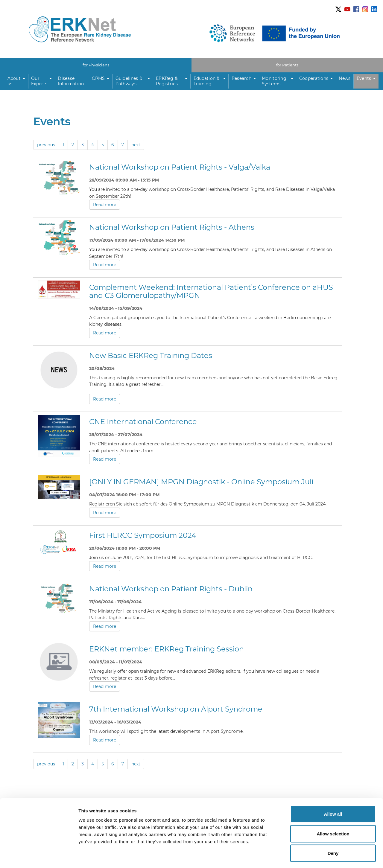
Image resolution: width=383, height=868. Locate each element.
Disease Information (71, 81)
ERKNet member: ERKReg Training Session (167, 649)
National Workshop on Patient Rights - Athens (172, 227)
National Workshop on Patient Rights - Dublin (171, 588)
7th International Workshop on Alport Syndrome (176, 709)
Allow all (333, 789)
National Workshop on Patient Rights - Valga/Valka (180, 167)
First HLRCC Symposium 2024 (143, 535)
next (136, 144)
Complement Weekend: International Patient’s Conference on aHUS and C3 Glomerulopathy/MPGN (211, 291)
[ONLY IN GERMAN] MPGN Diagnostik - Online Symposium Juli (201, 482)
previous (46, 144)
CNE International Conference (143, 422)
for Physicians (96, 65)
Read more (105, 205)
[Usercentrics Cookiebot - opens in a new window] (39, 856)
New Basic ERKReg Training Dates (151, 355)
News (345, 78)
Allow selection (333, 809)
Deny (333, 829)
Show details (314, 856)
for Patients (287, 65)
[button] (16, 81)
